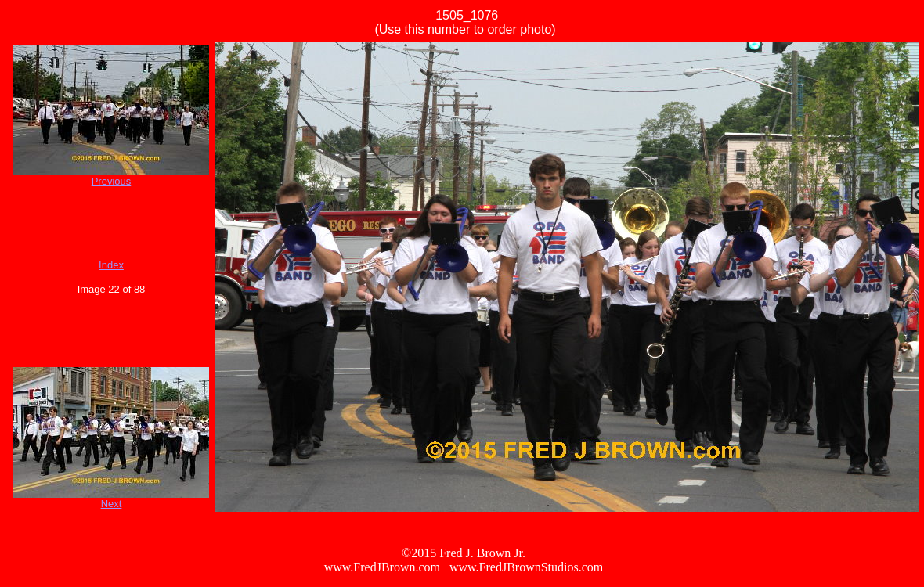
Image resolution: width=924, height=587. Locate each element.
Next (112, 504)
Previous (112, 181)
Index (111, 265)
